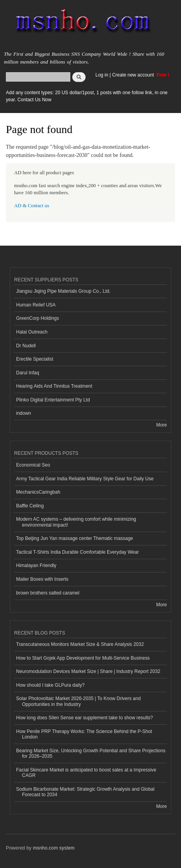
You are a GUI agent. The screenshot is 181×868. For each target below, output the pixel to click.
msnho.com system (54, 848)
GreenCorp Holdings (37, 318)
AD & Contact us (32, 206)
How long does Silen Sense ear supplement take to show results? (84, 718)
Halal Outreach (32, 332)
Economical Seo (33, 465)
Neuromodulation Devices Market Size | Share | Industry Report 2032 (88, 671)
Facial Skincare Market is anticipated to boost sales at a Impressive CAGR (86, 773)
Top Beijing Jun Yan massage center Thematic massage (75, 538)
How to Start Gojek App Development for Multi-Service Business (83, 658)
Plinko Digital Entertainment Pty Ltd (53, 400)
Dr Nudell (26, 346)
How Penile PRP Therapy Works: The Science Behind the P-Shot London (84, 734)
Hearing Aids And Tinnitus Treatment (54, 386)
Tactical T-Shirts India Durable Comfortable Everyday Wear (78, 552)
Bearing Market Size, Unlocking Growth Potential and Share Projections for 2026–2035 (91, 753)
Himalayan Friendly (36, 565)
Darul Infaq (28, 373)
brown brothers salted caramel (48, 593)
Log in (102, 75)
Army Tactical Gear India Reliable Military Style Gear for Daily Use (85, 479)
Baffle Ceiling (30, 506)
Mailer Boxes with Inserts (42, 579)
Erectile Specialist (35, 359)
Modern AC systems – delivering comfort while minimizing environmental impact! (76, 522)
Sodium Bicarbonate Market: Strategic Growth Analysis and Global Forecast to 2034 (85, 792)
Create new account (133, 75)
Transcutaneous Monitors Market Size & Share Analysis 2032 (80, 644)
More (162, 425)
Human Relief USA (36, 305)
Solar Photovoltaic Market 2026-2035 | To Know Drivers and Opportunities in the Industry (78, 701)
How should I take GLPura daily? (50, 685)
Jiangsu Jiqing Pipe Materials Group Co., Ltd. (63, 291)
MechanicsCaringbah (38, 492)
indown (24, 413)
